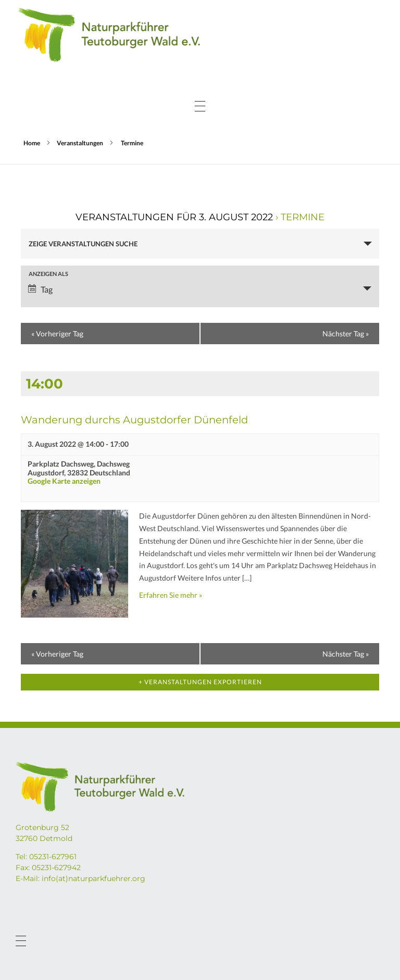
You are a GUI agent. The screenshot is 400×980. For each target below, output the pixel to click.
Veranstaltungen (80, 143)
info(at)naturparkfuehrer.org (93, 878)
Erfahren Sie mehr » (171, 595)
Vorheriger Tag (57, 334)
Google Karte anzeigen (64, 481)
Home (32, 143)
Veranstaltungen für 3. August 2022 (174, 217)
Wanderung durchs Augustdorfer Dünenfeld (134, 420)
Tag (40, 289)
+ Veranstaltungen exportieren (200, 682)
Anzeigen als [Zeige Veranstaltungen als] (48, 274)
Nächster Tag (346, 334)
